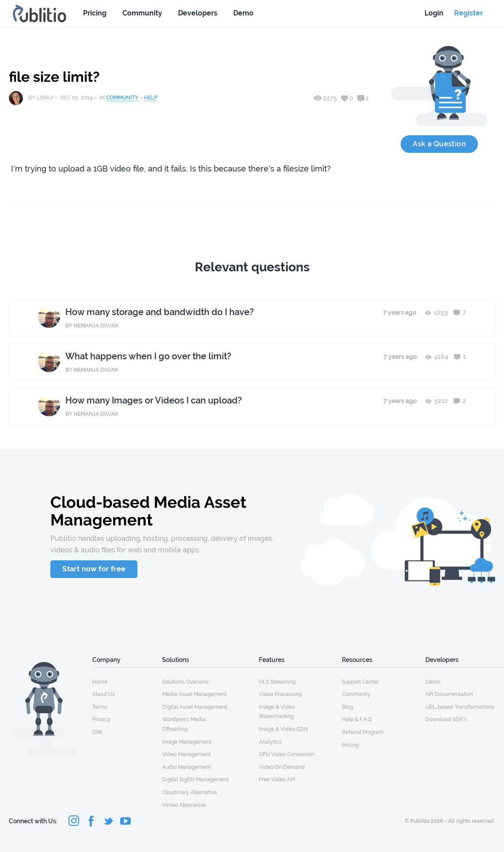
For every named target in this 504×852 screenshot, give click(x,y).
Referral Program (363, 732)
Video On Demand (282, 767)
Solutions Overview (186, 682)
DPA (97, 732)
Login (434, 13)
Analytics (270, 742)
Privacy (101, 719)
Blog (347, 707)
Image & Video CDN (283, 729)
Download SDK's (446, 719)
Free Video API (277, 780)
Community (142, 13)
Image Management (187, 742)
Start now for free (94, 569)
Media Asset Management (194, 694)
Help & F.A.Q (357, 719)
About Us (104, 694)
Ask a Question (439, 144)
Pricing (95, 13)
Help (151, 98)
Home (100, 682)
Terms (100, 707)
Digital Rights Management (195, 780)
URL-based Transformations (460, 707)
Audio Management (186, 767)
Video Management (186, 754)
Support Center (360, 682)
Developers (198, 13)
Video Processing (280, 694)
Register (468, 13)
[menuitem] (127, 681)
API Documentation (449, 694)
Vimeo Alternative (184, 805)
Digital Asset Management (195, 707)
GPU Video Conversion (287, 754)
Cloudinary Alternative (189, 792)
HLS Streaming (277, 682)
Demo (243, 13)
